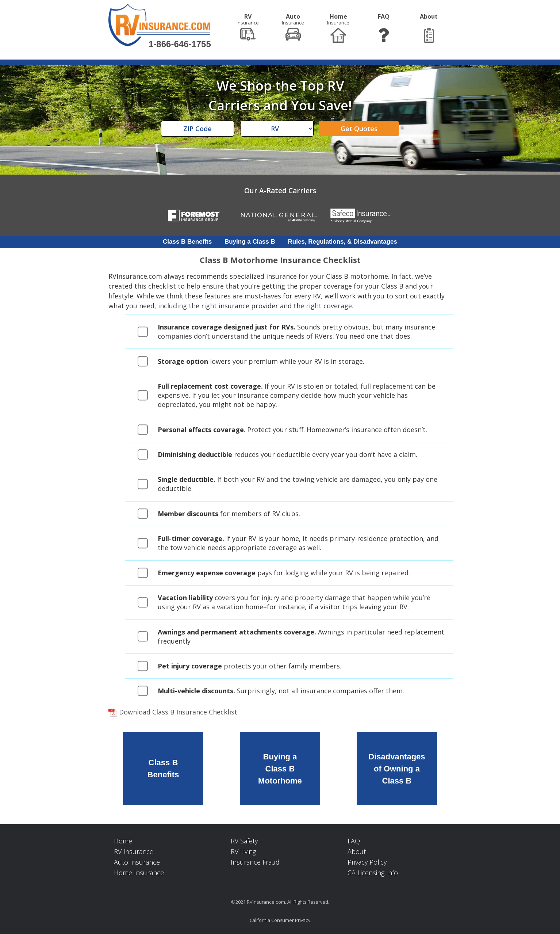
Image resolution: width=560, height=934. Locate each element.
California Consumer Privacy (280, 920)
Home (123, 841)
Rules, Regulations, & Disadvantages (343, 242)
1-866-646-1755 (180, 44)
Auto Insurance (137, 862)
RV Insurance (134, 851)
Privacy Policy (367, 862)
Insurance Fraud (255, 862)
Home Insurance (139, 873)
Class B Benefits (187, 242)
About (357, 851)
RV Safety (244, 841)
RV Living (243, 851)
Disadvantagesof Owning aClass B (397, 768)
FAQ (354, 841)
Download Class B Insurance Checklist (173, 712)
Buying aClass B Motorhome (280, 768)
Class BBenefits (163, 769)
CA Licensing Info (373, 873)
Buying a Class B (250, 242)
